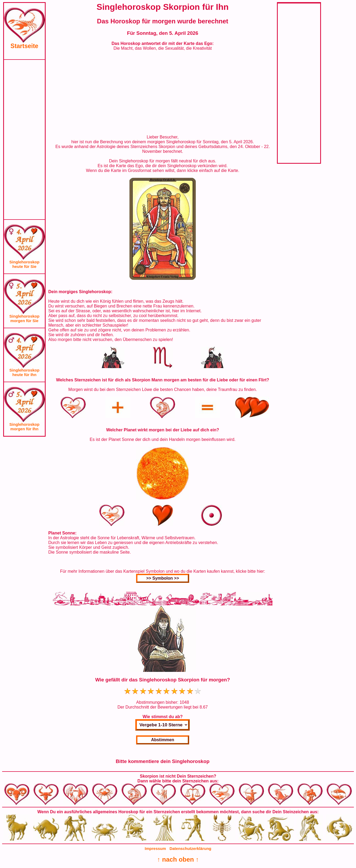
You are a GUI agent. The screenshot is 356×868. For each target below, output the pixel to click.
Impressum (155, 848)
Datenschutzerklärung (190, 848)
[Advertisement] (24, 140)
